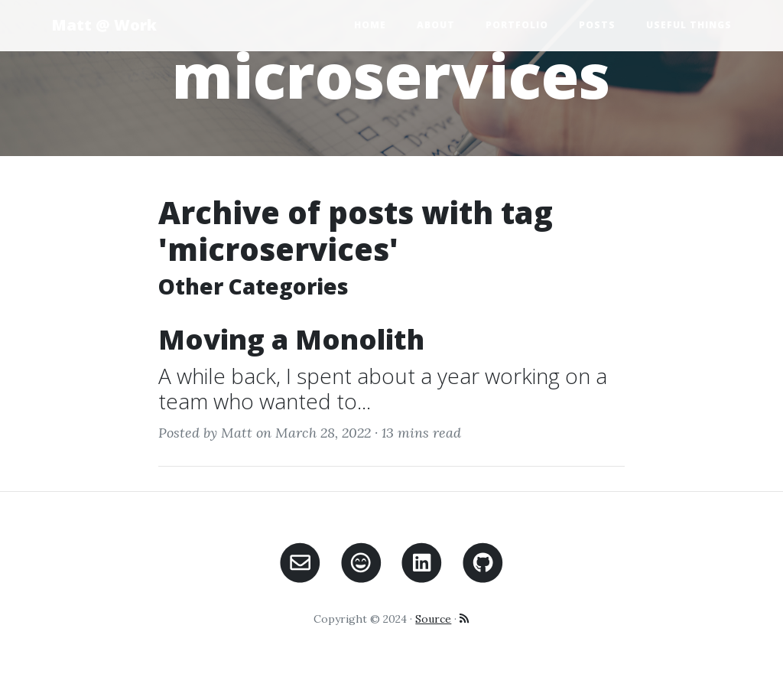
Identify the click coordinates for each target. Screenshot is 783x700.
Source (433, 619)
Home (370, 25)
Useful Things (689, 25)
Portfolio (517, 25)
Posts (597, 25)
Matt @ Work (104, 25)
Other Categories (253, 286)
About (436, 25)
